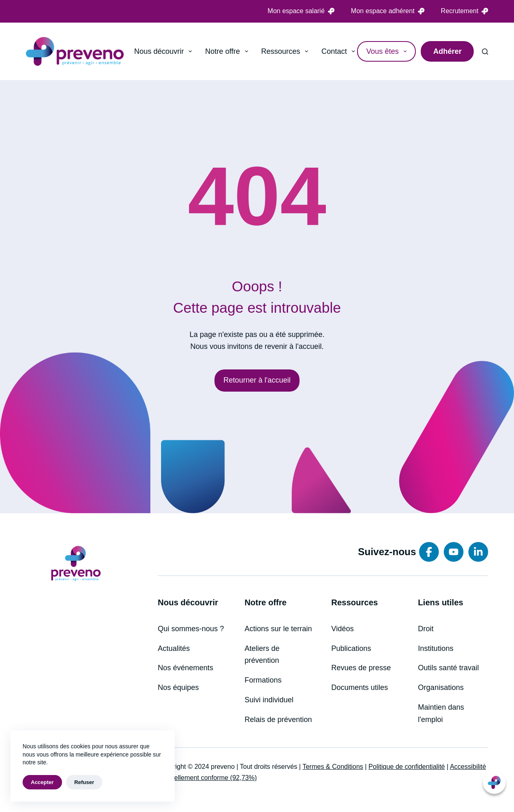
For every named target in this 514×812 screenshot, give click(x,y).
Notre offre (228, 51)
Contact (340, 51)
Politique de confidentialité (407, 767)
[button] (494, 782)
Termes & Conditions (333, 767)
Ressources (287, 51)
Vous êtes (388, 51)
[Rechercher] (485, 52)
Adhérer (447, 51)
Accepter (42, 782)
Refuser (84, 782)
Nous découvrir (165, 51)
